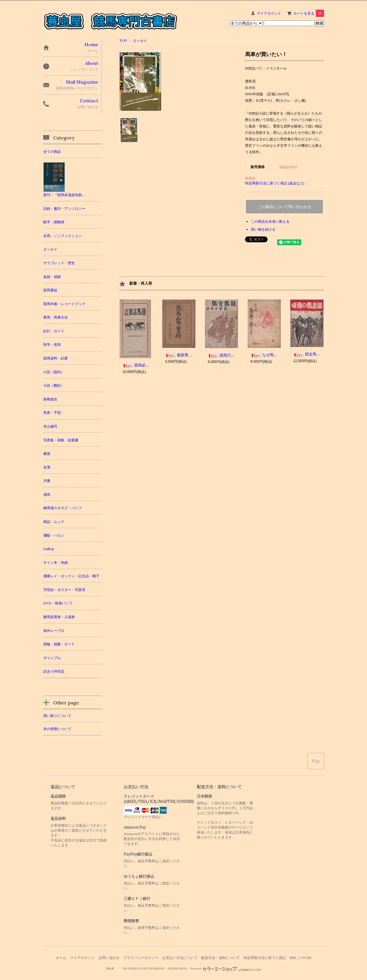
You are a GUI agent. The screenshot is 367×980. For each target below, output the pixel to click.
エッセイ (140, 40)
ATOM (306, 958)
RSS (293, 958)
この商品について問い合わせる (285, 207)
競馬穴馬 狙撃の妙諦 (233, 355)
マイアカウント (269, 13)
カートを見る (309, 13)
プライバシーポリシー (141, 958)
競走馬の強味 (311, 354)
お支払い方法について (180, 958)
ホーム (61, 958)
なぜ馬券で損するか (274, 355)
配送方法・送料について (220, 958)
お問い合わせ (109, 958)
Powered (226, 969)
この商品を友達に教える (270, 221)
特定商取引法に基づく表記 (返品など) (275, 183)
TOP (123, 40)
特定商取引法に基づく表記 (265, 958)
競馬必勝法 (138, 365)
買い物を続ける (263, 229)
